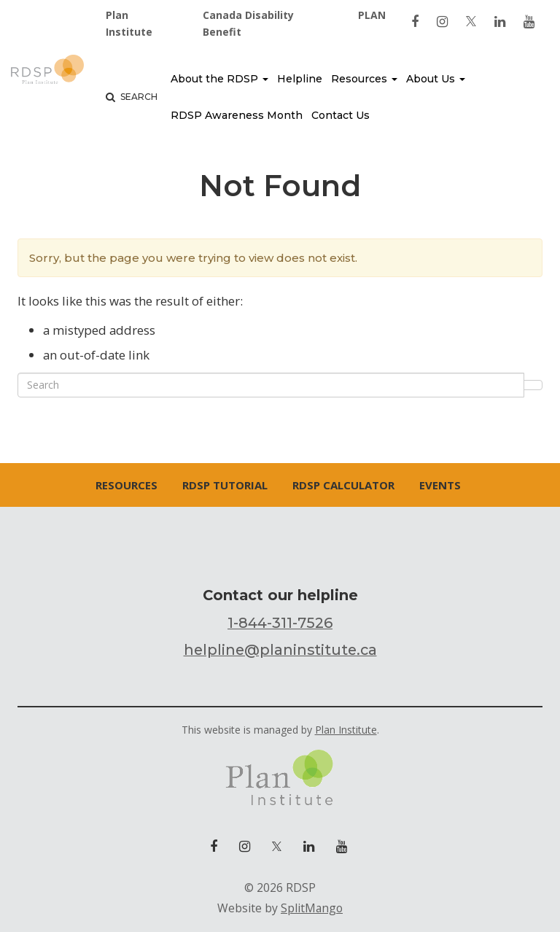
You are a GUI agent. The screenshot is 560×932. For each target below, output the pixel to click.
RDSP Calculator (343, 485)
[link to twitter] (471, 21)
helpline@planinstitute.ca (280, 650)
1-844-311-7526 (280, 623)
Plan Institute (129, 23)
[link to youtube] (529, 21)
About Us (436, 79)
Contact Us (341, 115)
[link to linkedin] (500, 21)
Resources (364, 79)
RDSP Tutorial (225, 485)
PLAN (372, 15)
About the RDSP (219, 79)
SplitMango (312, 908)
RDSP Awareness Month (237, 115)
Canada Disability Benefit (248, 23)
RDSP (47, 73)
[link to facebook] (415, 21)
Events (440, 485)
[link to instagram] (442, 21)
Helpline (300, 79)
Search (132, 97)
